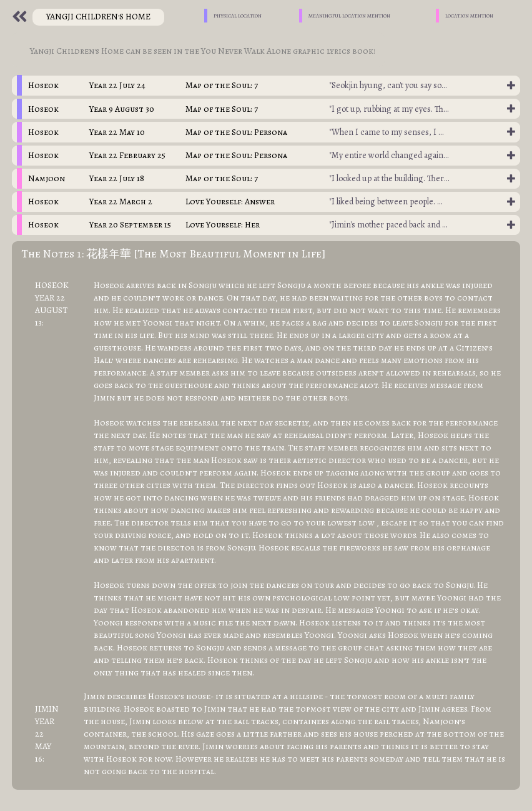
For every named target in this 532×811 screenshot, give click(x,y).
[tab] (266, 86)
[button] (266, 86)
